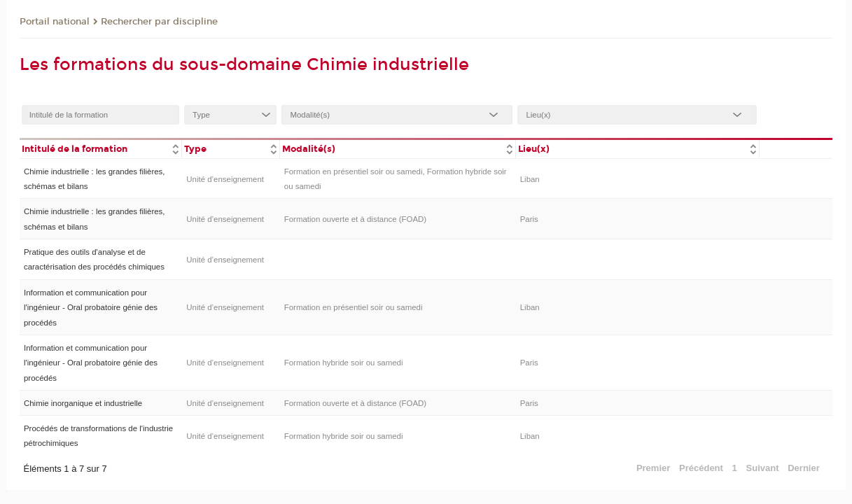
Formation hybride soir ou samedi (344, 363)
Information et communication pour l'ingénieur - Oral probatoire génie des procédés (91, 308)
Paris (529, 219)
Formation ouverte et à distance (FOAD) (355, 219)
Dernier (804, 468)
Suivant (763, 468)
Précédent (701, 468)
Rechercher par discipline (159, 22)
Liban (530, 179)
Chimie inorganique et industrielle (83, 403)
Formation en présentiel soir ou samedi (354, 307)
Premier (653, 468)
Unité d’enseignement (225, 179)
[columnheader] (101, 148)
